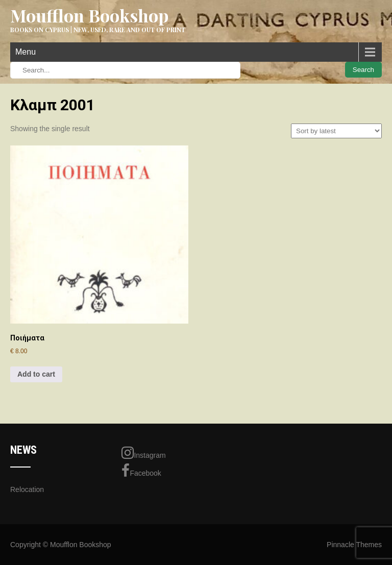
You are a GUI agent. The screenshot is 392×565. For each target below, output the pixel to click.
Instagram (143, 453)
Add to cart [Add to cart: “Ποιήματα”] (36, 374)
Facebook (141, 471)
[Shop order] (336, 131)
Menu (26, 52)
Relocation (27, 489)
